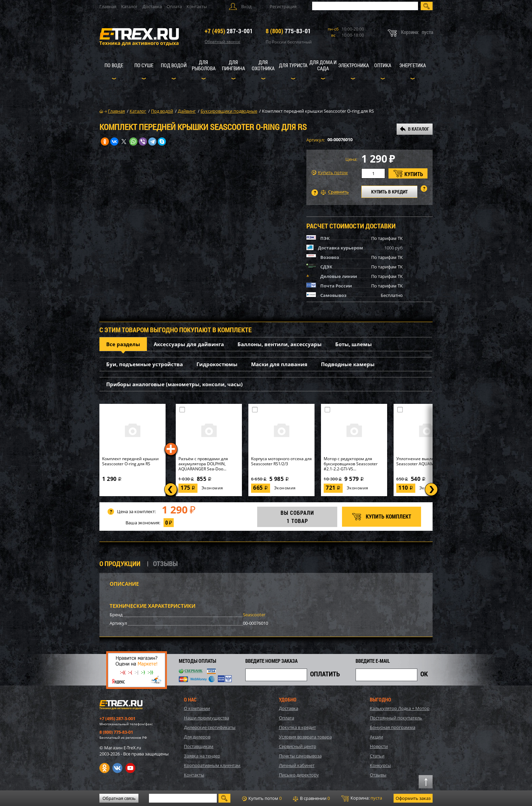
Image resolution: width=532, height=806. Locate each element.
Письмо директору (299, 775)
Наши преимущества (206, 718)
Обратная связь (119, 798)
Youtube (130, 768)
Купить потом (330, 173)
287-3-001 (229, 31)
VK (117, 768)
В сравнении (311, 798)
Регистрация (283, 6)
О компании (197, 708)
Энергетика (413, 65)
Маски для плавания (279, 364)
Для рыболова (204, 65)
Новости (379, 746)
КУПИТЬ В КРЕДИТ (389, 192)
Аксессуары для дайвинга (189, 344)
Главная (108, 6)
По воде (114, 65)
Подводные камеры (348, 364)
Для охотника (263, 65)
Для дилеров (197, 737)
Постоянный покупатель (396, 718)
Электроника (354, 65)
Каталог (129, 6)
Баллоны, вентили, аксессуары (280, 344)
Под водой (174, 65)
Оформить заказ (413, 798)
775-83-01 (288, 31)
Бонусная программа (393, 727)
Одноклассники (104, 768)
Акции (376, 737)
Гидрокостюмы (217, 364)
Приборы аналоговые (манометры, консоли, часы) (174, 384)
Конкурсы (380, 765)
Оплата (174, 6)
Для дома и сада (323, 65)
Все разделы (123, 344)
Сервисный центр (298, 746)
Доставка (152, 6)
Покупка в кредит (297, 727)
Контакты (197, 6)
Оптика (383, 65)
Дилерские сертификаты (210, 727)
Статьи (377, 756)
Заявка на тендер (202, 756)
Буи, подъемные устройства (145, 364)
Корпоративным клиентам (212, 765)
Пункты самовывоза (300, 756)
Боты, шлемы (354, 344)
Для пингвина (233, 65)
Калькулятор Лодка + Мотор (400, 708)
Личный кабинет (297, 765)
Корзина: (362, 798)
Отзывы (378, 775)
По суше (144, 65)
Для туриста (293, 65)
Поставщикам (199, 746)
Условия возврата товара (305, 737)
